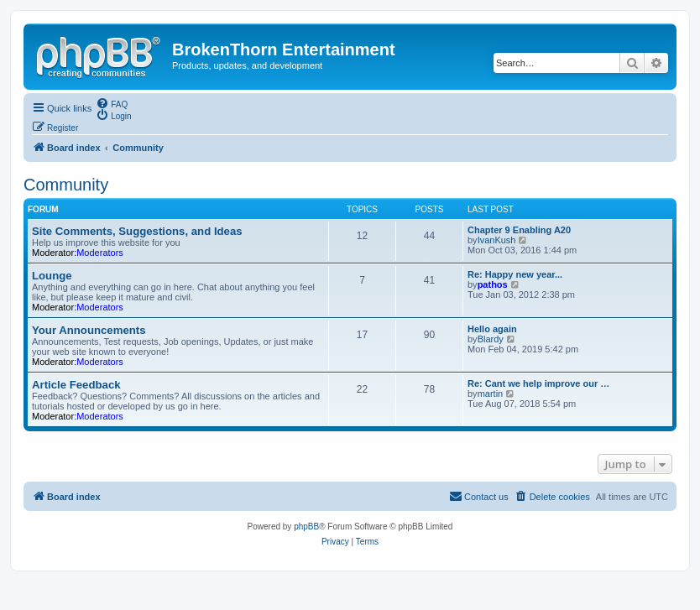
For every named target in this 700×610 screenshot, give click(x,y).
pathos (493, 284)
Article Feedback (76, 385)
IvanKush (497, 240)
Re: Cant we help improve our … (538, 383)
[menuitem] (112, 103)
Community (66, 185)
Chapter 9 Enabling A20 (519, 230)
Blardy (491, 339)
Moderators (100, 253)
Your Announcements (89, 330)
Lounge (52, 276)
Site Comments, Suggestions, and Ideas (137, 231)
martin (491, 394)
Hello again (492, 329)
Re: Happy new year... (515, 274)
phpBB (306, 527)
